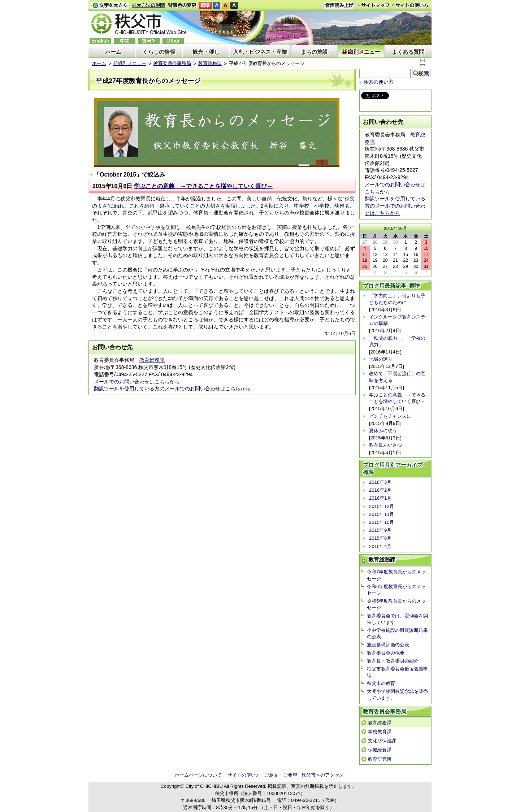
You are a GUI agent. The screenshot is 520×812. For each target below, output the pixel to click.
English (100, 41)
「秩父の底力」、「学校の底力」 (397, 341)
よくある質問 (408, 52)
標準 (205, 6)
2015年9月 (380, 530)
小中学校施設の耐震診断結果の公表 (397, 633)
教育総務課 (210, 63)
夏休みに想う (383, 431)
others (173, 41)
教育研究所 (380, 759)
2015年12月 (382, 506)
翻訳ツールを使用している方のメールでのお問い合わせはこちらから (172, 388)
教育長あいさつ (385, 445)
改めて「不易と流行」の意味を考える (397, 377)
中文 (125, 41)
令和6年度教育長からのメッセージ (396, 590)
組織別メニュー (361, 52)
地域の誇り (381, 359)
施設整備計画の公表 (388, 645)
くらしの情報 (159, 52)
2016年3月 (380, 482)
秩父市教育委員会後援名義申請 (397, 672)
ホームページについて (198, 775)
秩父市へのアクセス (323, 775)
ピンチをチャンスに (390, 416)
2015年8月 (380, 538)
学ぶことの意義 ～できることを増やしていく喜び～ (203, 186)
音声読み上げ (339, 6)
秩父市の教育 (381, 683)
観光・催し (206, 52)
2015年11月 (382, 514)
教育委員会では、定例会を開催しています (397, 619)
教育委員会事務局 (172, 63)
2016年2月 (380, 490)
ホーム (113, 52)
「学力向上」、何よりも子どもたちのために (397, 299)
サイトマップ (374, 5)
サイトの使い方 (410, 5)
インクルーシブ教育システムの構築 (397, 320)
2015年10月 (382, 522)
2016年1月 (380, 498)
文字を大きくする (110, 6)
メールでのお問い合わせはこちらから (137, 382)
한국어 (149, 41)
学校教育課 (380, 732)
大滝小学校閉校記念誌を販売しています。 (397, 694)
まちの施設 (314, 52)
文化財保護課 (382, 741)
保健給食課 (380, 750)
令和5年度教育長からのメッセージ (396, 604)
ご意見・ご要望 (281, 775)
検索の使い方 (378, 82)
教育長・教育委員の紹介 (393, 661)
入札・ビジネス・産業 (260, 52)
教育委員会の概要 (386, 653)
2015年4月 (380, 546)
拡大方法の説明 (149, 6)
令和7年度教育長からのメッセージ (396, 575)
